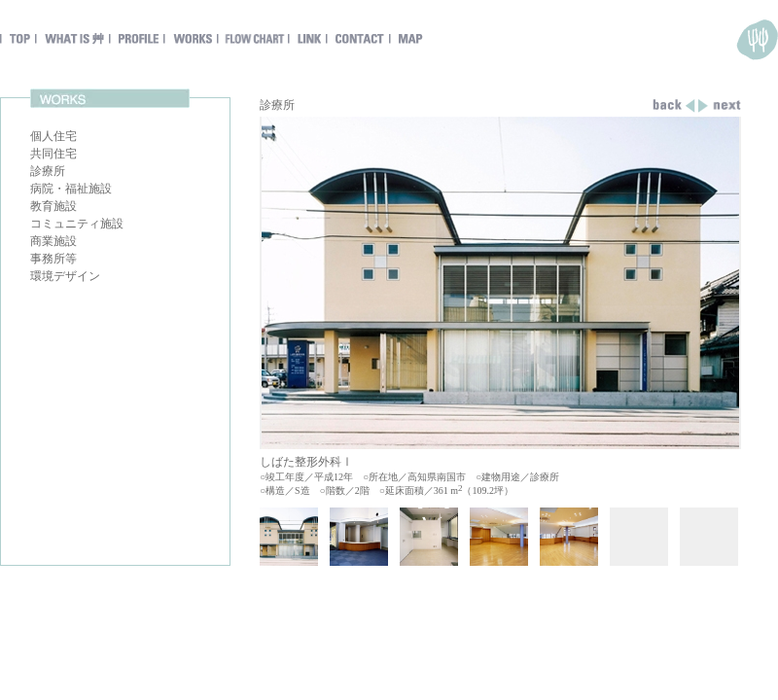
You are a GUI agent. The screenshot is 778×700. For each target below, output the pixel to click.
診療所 (48, 171)
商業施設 (53, 241)
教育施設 (53, 206)
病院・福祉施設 (71, 189)
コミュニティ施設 (77, 224)
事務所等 (53, 259)
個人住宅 (53, 136)
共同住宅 (53, 154)
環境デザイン (65, 276)
